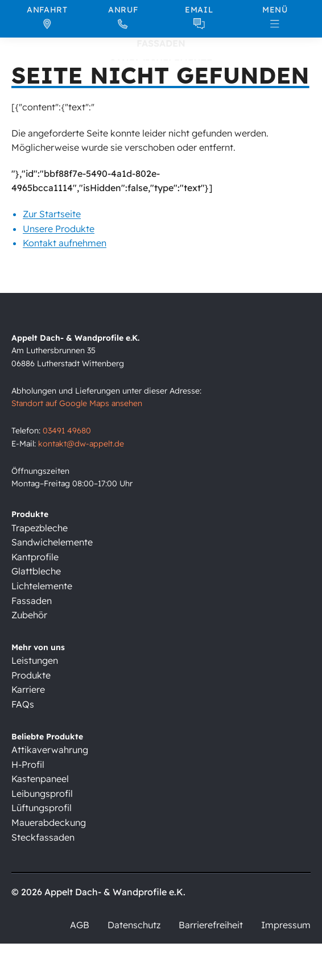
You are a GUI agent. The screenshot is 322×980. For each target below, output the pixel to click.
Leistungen (35, 660)
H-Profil (28, 764)
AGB (80, 925)
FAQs (23, 704)
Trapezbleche (40, 528)
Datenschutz (134, 925)
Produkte (31, 675)
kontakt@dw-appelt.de (81, 444)
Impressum (286, 925)
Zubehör (29, 615)
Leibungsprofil (42, 793)
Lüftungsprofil (42, 808)
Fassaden (32, 601)
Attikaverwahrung (50, 750)
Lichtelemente (42, 586)
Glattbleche (36, 571)
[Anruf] (123, 17)
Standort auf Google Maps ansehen (77, 403)
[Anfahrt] (47, 17)
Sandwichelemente (52, 542)
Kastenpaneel (40, 779)
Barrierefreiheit (211, 925)
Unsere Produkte (59, 228)
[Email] (199, 17)
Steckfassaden (43, 837)
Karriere (28, 689)
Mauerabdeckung (49, 822)
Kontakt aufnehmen (65, 243)
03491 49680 (67, 431)
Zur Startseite (52, 213)
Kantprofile (35, 557)
